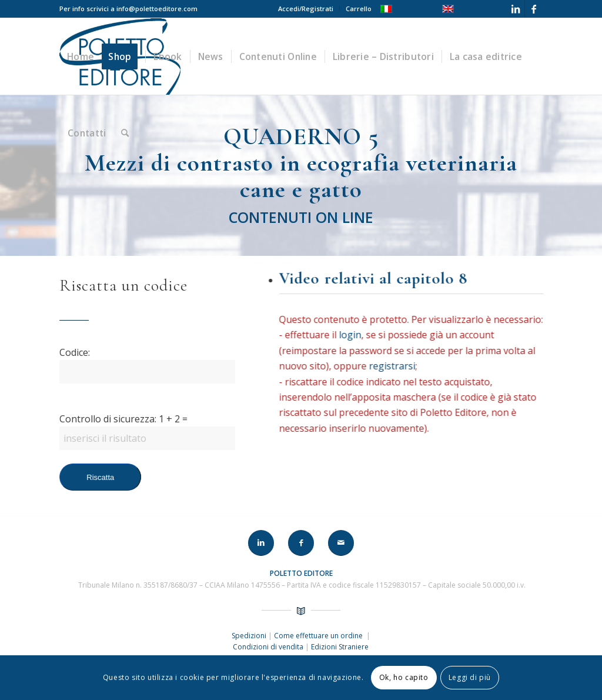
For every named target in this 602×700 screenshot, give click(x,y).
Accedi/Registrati (306, 9)
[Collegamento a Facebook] (534, 9)
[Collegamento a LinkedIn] (516, 9)
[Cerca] (125, 133)
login (352, 335)
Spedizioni (250, 636)
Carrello (359, 9)
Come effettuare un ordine (319, 636)
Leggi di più (470, 677)
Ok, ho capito (404, 677)
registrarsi (394, 366)
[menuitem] (306, 9)
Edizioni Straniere (340, 647)
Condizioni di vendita (268, 647)
